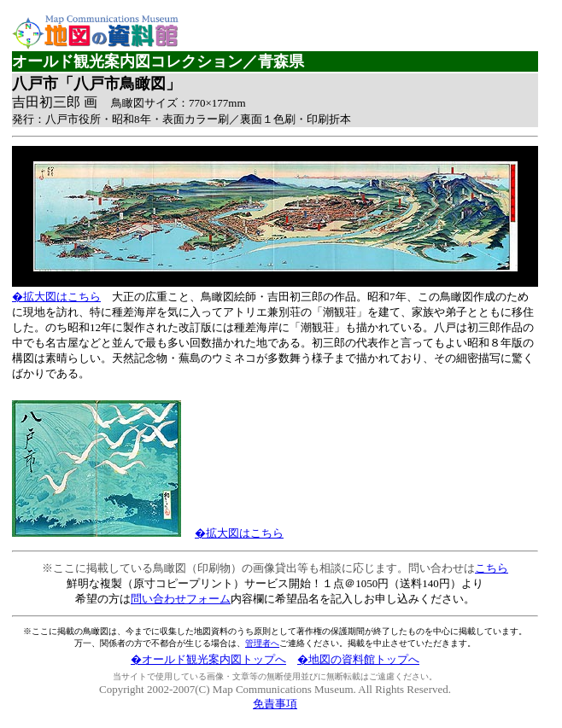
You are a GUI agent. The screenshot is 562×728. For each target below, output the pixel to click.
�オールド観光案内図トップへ (208, 659)
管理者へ (262, 643)
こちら (492, 568)
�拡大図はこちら (56, 297)
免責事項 (275, 704)
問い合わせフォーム (181, 599)
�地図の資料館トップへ (358, 659)
